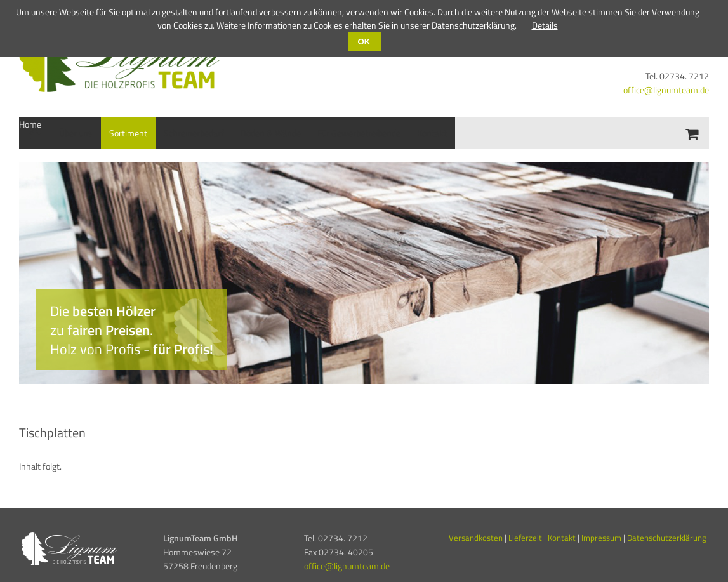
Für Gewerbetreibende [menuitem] (359, 133)
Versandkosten (476, 538)
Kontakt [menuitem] (432, 133)
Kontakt (563, 538)
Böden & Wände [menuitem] (271, 133)
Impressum (601, 538)
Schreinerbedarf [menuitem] (194, 133)
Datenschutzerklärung (667, 538)
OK (364, 42)
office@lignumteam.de (666, 90)
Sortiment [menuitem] (128, 133)
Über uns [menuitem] (76, 133)
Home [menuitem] (30, 124)
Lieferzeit (525, 538)
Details (545, 25)
